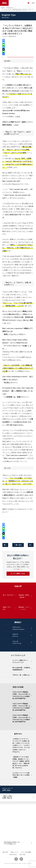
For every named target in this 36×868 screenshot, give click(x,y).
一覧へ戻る (18, 545)
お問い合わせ (13, 854)
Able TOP (5, 852)
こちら (18, 116)
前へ (5, 545)
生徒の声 (18, 586)
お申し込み (23, 854)
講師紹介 (18, 622)
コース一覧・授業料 (26, 852)
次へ (31, 545)
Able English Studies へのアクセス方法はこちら (12, 843)
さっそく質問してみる (18, 574)
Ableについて (14, 852)
